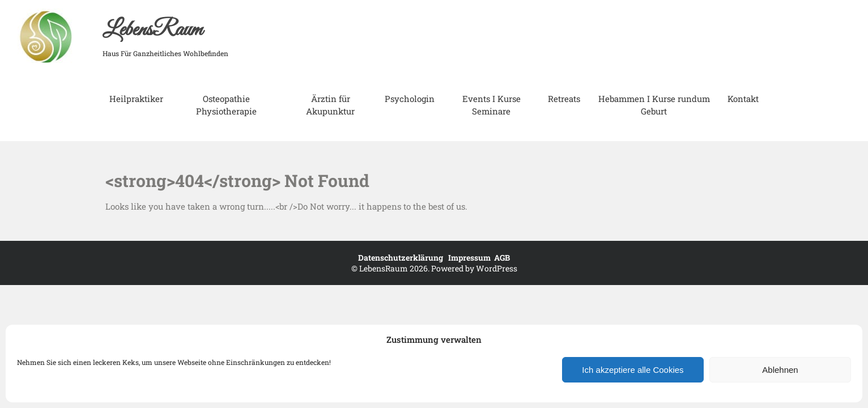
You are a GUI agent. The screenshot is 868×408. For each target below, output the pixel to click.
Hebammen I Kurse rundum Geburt (654, 105)
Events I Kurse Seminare (492, 105)
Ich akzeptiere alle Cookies (633, 370)
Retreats (564, 99)
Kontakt (743, 99)
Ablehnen (780, 370)
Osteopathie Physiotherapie (226, 105)
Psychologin (410, 99)
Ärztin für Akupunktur (330, 105)
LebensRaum (152, 30)
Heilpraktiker (136, 99)
